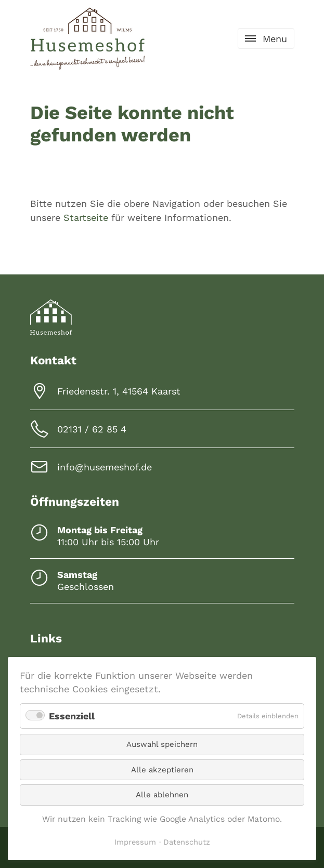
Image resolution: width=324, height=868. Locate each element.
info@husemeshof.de (105, 467)
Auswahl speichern (162, 744)
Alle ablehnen (162, 795)
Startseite (86, 218)
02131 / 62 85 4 (92, 429)
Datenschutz (187, 842)
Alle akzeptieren (162, 770)
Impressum (135, 842)
